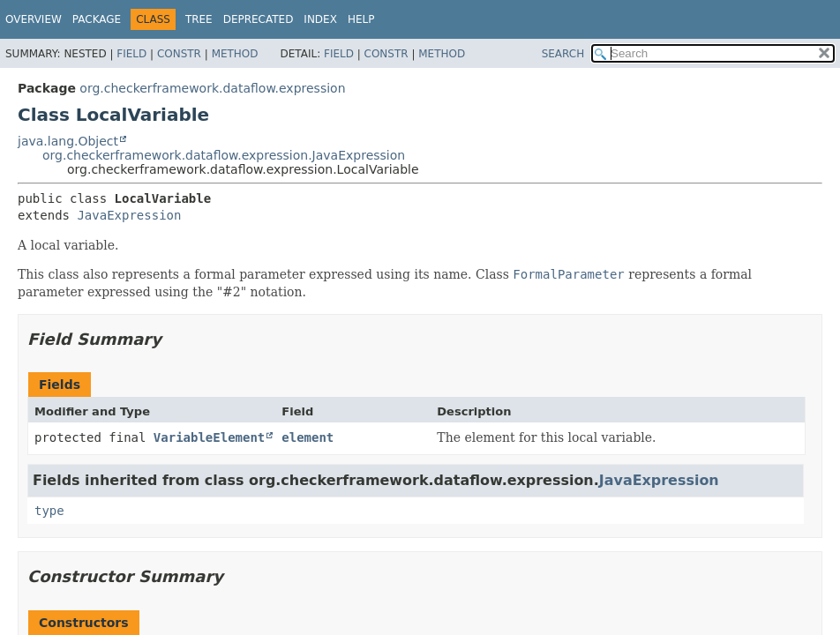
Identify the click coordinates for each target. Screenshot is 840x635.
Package (97, 19)
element (307, 437)
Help (361, 19)
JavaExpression (129, 215)
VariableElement (209, 437)
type (49, 511)
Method (235, 54)
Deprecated (259, 19)
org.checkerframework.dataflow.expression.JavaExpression (224, 155)
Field (131, 54)
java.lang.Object (68, 141)
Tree (199, 19)
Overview (34, 19)
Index (320, 19)
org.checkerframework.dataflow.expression (212, 88)
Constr (179, 54)
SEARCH (563, 54)
